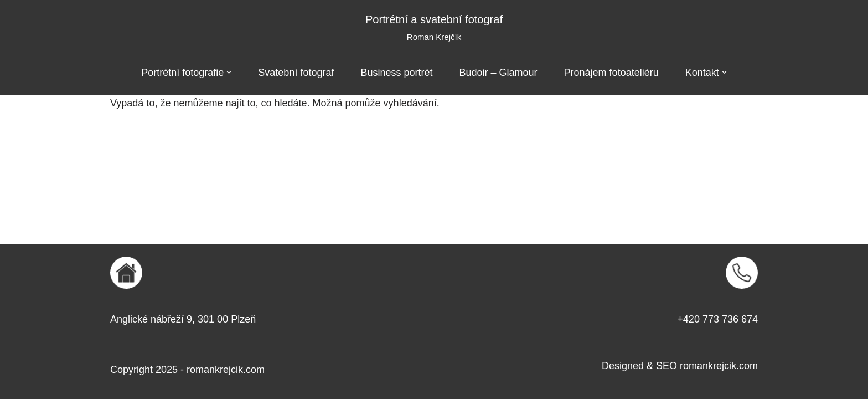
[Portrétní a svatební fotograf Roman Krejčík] (434, 28)
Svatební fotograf (296, 73)
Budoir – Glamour (498, 73)
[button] (229, 72)
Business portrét (396, 73)
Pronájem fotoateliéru (611, 73)
